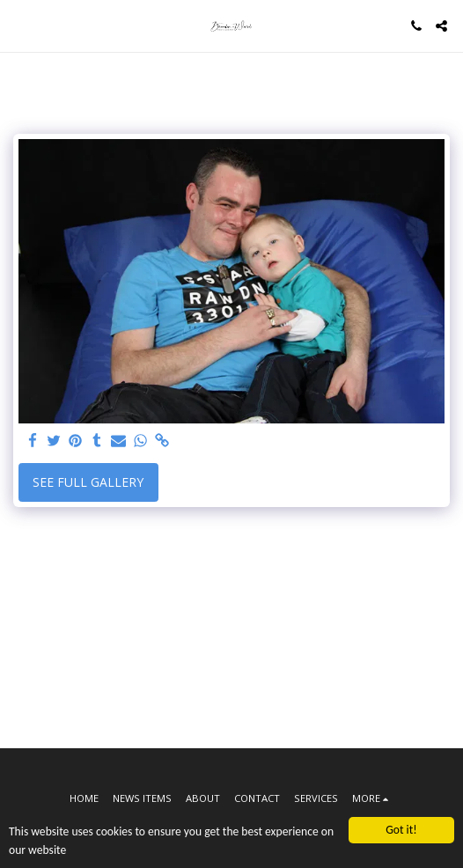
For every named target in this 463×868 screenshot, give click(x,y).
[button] (19, 25)
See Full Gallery (88, 482)
